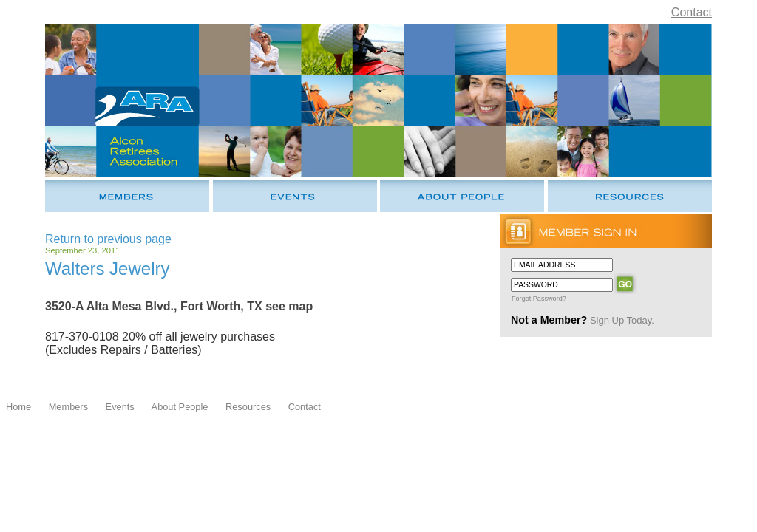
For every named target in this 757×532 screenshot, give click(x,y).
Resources (248, 407)
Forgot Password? (539, 299)
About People (180, 407)
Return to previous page (108, 239)
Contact (692, 12)
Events (120, 407)
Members (68, 407)
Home (18, 407)
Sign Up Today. (622, 320)
